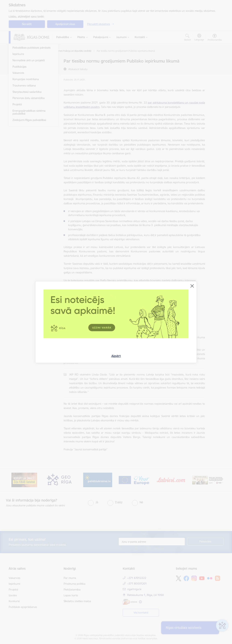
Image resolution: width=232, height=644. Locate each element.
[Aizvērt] (192, 286)
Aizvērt (116, 356)
